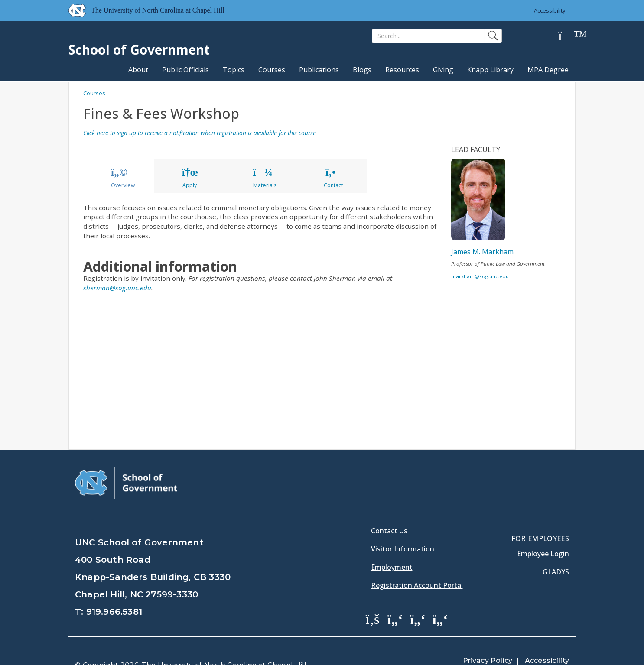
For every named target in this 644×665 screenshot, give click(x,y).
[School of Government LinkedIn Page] (418, 597)
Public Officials (185, 70)
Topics (234, 70)
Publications (319, 70)
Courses (272, 70)
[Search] (428, 36)
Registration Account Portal (417, 564)
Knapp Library (490, 70)
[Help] (567, 36)
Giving (443, 70)
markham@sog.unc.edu (480, 276)
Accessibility (550, 10)
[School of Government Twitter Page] (395, 597)
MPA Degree (548, 70)
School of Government (139, 50)
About (138, 70)
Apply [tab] (189, 178)
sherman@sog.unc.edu (117, 288)
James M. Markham (482, 252)
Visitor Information (403, 527)
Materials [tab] (265, 178)
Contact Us (389, 509)
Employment (392, 545)
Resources (402, 70)
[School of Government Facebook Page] (373, 597)
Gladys (556, 550)
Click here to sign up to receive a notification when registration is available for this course (200, 133)
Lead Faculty (476, 149)
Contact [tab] (333, 178)
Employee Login (543, 532)
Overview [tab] (123, 178)
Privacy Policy (488, 639)
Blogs (362, 70)
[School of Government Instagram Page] (440, 597)
